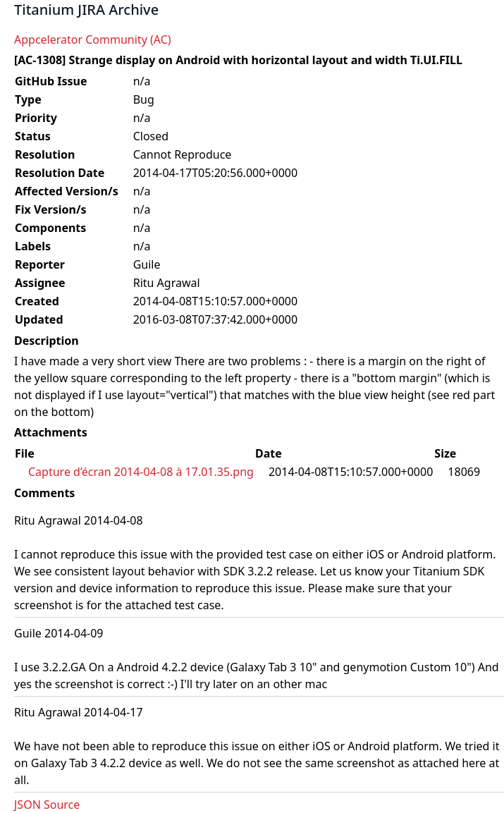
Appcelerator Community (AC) (93, 39)
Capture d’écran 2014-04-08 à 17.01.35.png (141, 472)
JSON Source (47, 805)
